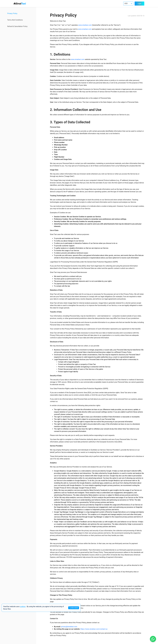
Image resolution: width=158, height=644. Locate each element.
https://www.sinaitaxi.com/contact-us (94, 629)
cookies (23, 607)
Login (139, 4)
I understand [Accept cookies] (74, 608)
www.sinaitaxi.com (85, 25)
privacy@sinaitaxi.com (69, 627)
